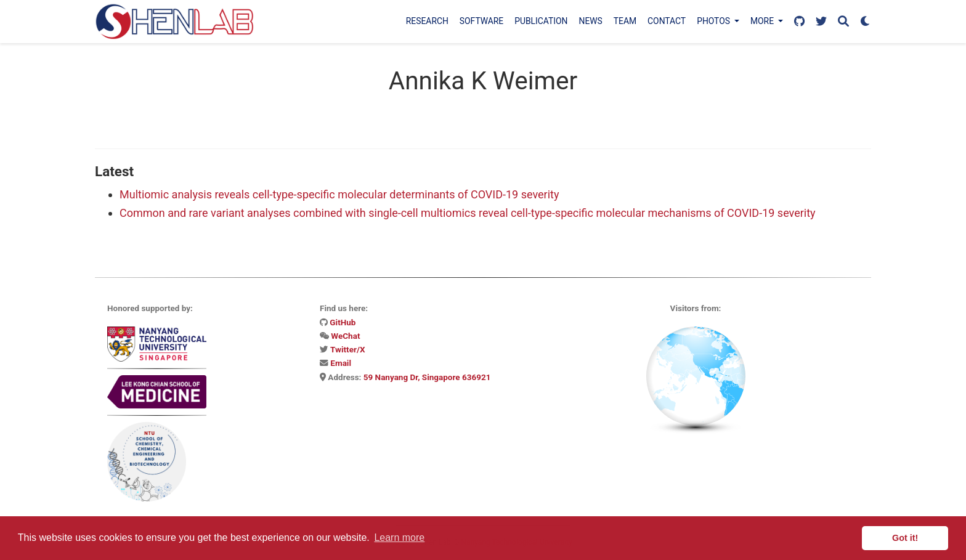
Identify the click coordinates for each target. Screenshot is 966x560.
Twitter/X (347, 349)
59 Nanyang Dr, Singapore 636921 (427, 377)
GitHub (343, 322)
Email (341, 363)
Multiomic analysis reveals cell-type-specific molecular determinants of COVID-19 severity (339, 194)
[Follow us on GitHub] (799, 22)
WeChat (345, 336)
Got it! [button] (905, 538)
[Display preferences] (866, 22)
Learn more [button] (399, 538)
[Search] (843, 22)
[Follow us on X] (821, 22)
